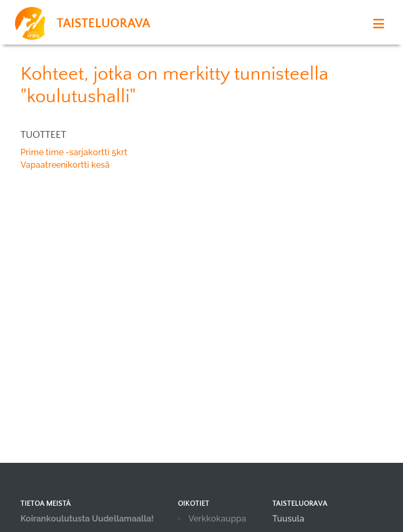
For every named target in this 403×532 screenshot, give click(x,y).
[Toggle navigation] (379, 24)
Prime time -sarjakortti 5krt (74, 152)
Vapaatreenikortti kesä (65, 165)
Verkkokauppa (217, 519)
